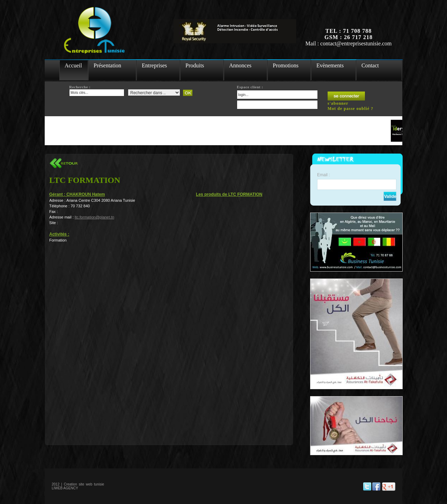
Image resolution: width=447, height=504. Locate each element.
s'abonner (338, 103)
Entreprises (154, 65)
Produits (195, 65)
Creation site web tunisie (84, 484)
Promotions (286, 65)
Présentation (107, 65)
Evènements (330, 65)
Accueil (73, 65)
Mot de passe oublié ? (350, 109)
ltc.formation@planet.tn (94, 217)
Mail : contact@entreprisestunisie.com (348, 43)
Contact (370, 65)
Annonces (240, 65)
